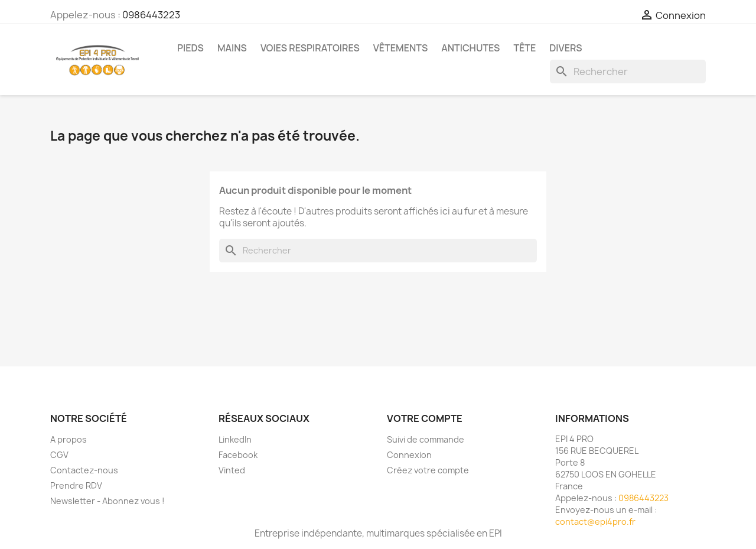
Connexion (409, 455)
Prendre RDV (76, 485)
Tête (524, 48)
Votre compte (425, 418)
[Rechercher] (628, 72)
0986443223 (151, 15)
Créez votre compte (428, 470)
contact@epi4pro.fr (595, 522)
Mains (232, 48)
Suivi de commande (426, 439)
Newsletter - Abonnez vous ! (107, 501)
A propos (69, 439)
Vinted (232, 470)
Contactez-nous (84, 470)
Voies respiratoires (310, 48)
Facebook (238, 455)
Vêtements (400, 48)
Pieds (190, 48)
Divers (566, 48)
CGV (59, 455)
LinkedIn (235, 439)
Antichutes (470, 48)
